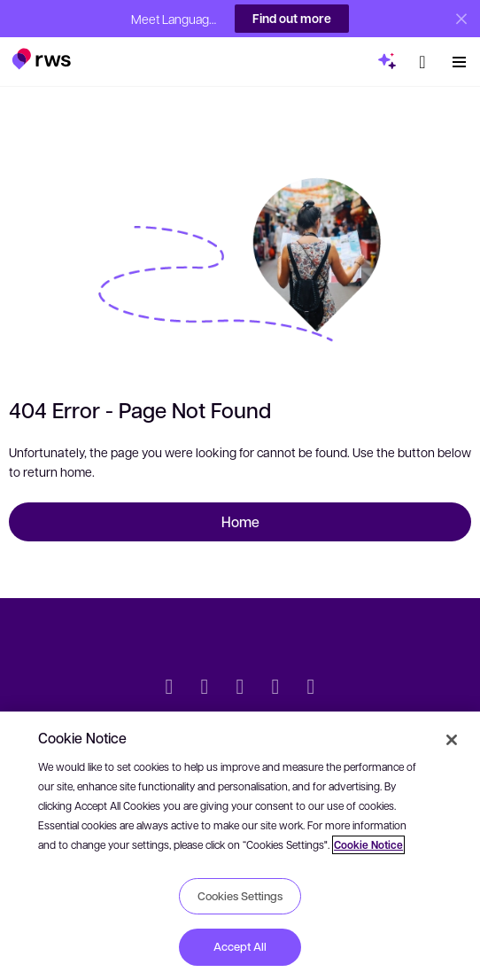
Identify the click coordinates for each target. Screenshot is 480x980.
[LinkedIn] (205, 688)
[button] (41, 51)
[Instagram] (311, 688)
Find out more (292, 18)
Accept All (240, 946)
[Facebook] (240, 688)
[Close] (452, 740)
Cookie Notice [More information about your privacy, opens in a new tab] (368, 845)
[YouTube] (275, 688)
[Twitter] (169, 688)
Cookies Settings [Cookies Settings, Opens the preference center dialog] (240, 896)
